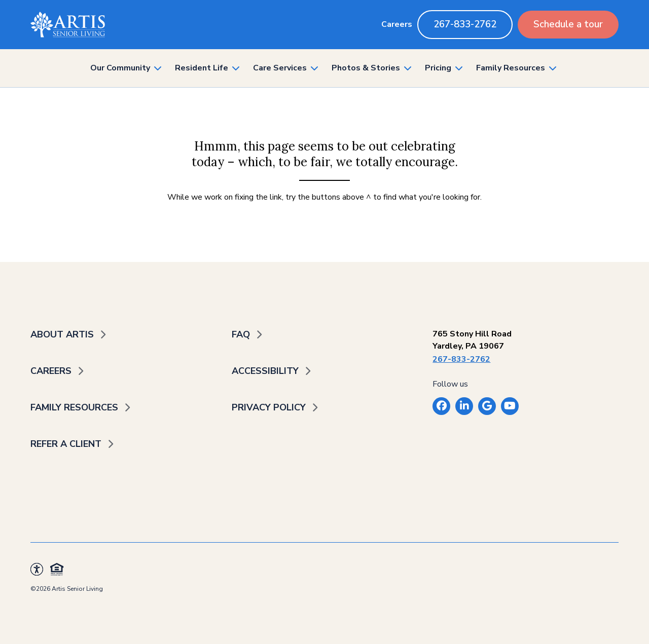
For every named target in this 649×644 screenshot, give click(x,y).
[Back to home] (68, 25)
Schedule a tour (568, 24)
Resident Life (202, 68)
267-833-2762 (465, 24)
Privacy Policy (269, 407)
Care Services (280, 68)
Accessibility (265, 371)
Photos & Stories (366, 68)
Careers (397, 24)
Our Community (120, 68)
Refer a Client (66, 444)
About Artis (62, 334)
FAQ (241, 334)
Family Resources (511, 68)
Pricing (438, 68)
